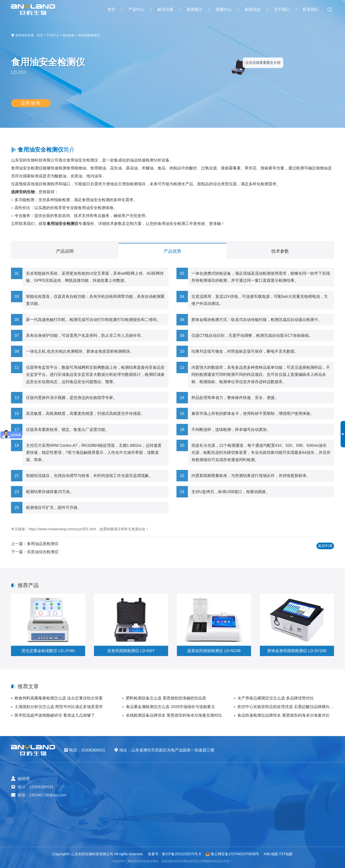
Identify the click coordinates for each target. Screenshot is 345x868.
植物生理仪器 (146, 813)
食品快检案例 (244, 796)
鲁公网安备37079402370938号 (232, 854)
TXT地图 (286, 854)
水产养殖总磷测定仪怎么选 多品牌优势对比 (276, 698)
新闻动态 (253, 9)
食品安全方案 (193, 796)
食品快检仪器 (146, 796)
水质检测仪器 (146, 805)
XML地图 (271, 854)
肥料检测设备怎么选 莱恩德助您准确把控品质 (166, 698)
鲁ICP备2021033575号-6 (182, 854)
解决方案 (165, 9)
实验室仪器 (144, 822)
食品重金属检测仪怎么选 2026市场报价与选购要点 (170, 707)
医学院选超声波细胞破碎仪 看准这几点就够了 (55, 715)
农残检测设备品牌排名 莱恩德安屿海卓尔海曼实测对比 (174, 715)
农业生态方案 (193, 787)
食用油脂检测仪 (89, 35)
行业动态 (287, 796)
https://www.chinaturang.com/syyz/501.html (62, 529)
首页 (111, 9)
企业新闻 (287, 787)
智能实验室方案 (195, 822)
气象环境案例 (244, 805)
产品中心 (136, 9)
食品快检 (69, 35)
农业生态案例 (244, 787)
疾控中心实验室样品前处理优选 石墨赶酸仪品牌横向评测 (286, 707)
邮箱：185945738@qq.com (42, 795)
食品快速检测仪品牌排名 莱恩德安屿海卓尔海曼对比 (284, 715)
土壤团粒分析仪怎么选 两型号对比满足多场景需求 (59, 707)
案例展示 (195, 9)
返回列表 (320, 548)
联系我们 (311, 9)
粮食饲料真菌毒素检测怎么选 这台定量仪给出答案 (59, 698)
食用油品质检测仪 (43, 544)
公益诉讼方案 (193, 830)
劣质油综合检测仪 (43, 552)
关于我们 (282, 9)
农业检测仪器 (146, 787)
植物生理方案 (193, 813)
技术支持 (287, 805)
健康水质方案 (193, 805)
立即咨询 (31, 106)
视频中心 (224, 9)
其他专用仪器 (146, 830)
